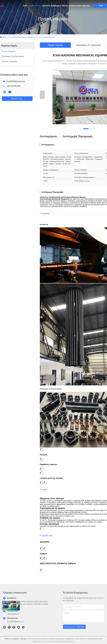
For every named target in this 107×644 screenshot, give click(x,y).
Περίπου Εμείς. (35, 6)
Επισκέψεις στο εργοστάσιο (89, 45)
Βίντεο (65, 6)
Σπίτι (25, 6)
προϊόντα (46, 6)
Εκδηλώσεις (56, 6)
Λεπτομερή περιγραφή (78, 136)
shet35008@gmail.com (16, 81)
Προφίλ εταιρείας (55, 45)
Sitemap (24, 639)
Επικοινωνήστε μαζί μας (79, 6)
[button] (86, 129)
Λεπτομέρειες (49, 136)
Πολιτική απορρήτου (12, 639)
